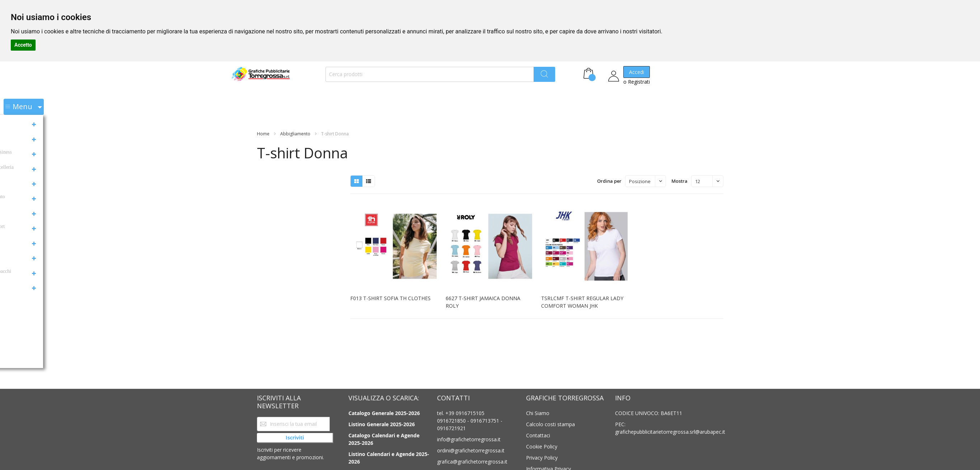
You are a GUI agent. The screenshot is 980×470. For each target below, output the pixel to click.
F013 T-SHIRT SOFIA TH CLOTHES (390, 273)
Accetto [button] (23, 45)
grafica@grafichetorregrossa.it (472, 462)
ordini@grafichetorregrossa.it (471, 450)
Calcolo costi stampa (550, 424)
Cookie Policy (542, 446)
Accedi (614, 76)
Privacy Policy (542, 458)
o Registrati (614, 86)
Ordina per (609, 155)
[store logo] (252, 78)
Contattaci (538, 435)
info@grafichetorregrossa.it (469, 439)
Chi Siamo (538, 413)
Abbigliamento (296, 108)
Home (264, 108)
